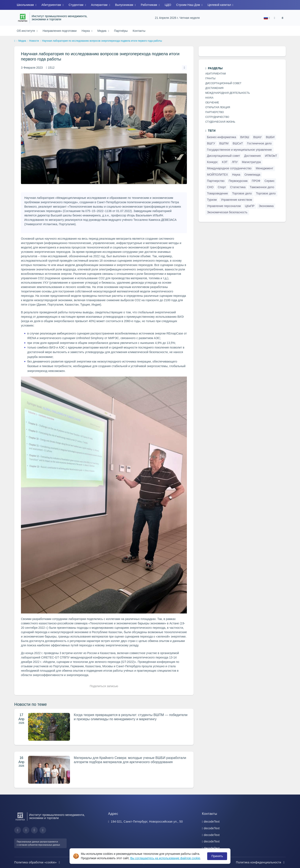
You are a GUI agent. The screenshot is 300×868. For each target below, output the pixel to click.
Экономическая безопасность (227, 212)
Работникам (149, 5)
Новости (34, 41)
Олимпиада (252, 175)
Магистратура (251, 162)
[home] (15, 41)
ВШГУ (211, 143)
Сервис (269, 181)
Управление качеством (236, 200)
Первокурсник (238, 181)
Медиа (102, 31)
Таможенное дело (262, 187)
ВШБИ (270, 137)
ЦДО (168, 5)
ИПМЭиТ (271, 156)
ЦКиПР (250, 206)
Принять (217, 856)
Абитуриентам (52, 5)
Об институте (26, 31)
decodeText (212, 822)
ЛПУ (235, 162)
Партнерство (215, 112)
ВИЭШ (245, 137)
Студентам (76, 5)
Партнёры (121, 31)
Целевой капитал (220, 5)
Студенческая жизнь (220, 122)
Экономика (266, 206)
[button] (267, 18)
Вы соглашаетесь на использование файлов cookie (165, 858)
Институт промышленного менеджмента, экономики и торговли (59, 18)
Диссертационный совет (223, 83)
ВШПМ (224, 143)
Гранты (210, 78)
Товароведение (217, 193)
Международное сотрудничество (229, 168)
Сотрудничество (217, 117)
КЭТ (225, 162)
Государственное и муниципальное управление (239, 150)
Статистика (238, 187)
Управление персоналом (224, 206)
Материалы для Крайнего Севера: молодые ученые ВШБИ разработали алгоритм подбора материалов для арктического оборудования (130, 760)
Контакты (139, 31)
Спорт (222, 187)
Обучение (212, 103)
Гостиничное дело (259, 143)
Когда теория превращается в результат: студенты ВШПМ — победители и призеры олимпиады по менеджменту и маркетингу (131, 717)
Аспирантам (100, 5)
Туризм (212, 200)
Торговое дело (242, 193)
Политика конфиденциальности (261, 862)
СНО (210, 187)
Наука (86, 31)
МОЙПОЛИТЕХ (217, 175)
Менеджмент (265, 168)
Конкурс (212, 162)
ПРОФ (256, 181)
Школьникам (26, 5)
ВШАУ (257, 137)
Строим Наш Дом (188, 5)
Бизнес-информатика (222, 137)
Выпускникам (124, 5)
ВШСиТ (238, 143)
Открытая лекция (218, 107)
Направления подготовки (59, 31)
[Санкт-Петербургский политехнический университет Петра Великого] (23, 18)
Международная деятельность (228, 93)
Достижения (214, 88)
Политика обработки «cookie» (38, 862)
